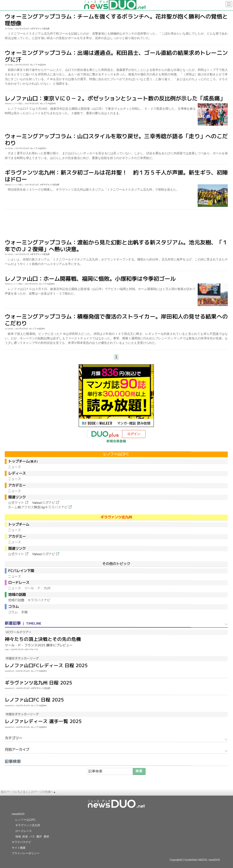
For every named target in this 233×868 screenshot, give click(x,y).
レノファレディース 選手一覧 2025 (43, 721)
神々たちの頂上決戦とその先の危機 (43, 639)
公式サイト (16, 503)
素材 (46, 836)
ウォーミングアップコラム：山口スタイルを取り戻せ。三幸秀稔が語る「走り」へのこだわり (116, 139)
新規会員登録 (116, 441)
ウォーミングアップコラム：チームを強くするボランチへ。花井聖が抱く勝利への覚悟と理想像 (116, 20)
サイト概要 (19, 848)
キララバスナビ (39, 600)
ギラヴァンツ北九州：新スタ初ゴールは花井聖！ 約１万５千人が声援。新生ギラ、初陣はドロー (116, 176)
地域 (18, 836)
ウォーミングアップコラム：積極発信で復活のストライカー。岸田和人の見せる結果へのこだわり (116, 320)
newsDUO (18, 814)
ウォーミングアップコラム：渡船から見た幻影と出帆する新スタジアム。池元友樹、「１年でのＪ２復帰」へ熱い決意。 (116, 246)
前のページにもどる (13, 792)
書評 (39, 836)
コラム (13, 612)
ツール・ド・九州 (37, 588)
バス (32, 836)
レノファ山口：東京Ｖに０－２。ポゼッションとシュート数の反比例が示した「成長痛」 (115, 98)
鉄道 (25, 836)
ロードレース (24, 831)
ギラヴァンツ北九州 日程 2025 (38, 682)
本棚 (24, 612)
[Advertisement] (116, 225)
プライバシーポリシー (26, 853)
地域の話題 (16, 600)
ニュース (15, 467)
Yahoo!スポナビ (44, 503)
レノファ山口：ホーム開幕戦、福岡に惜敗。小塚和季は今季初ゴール (90, 278)
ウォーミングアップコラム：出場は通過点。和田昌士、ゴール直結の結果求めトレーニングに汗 (116, 56)
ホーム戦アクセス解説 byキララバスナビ (38, 507)
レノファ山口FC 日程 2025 (34, 700)
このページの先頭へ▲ (42, 792)
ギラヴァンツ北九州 (28, 825)
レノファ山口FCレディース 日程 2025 (46, 665)
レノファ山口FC (25, 820)
